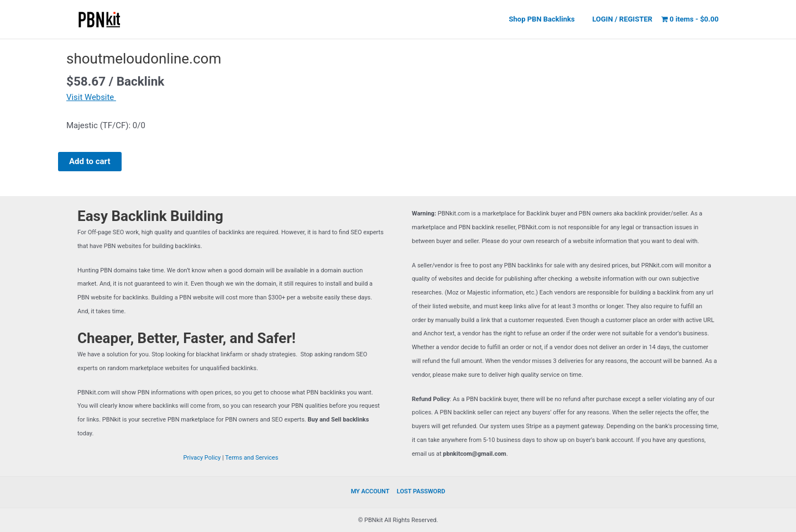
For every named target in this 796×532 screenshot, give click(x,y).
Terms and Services (252, 458)
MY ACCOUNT (371, 491)
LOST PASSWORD (421, 491)
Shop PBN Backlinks (546, 19)
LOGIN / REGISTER (624, 19)
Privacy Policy (202, 458)
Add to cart (90, 161)
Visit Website (91, 97)
